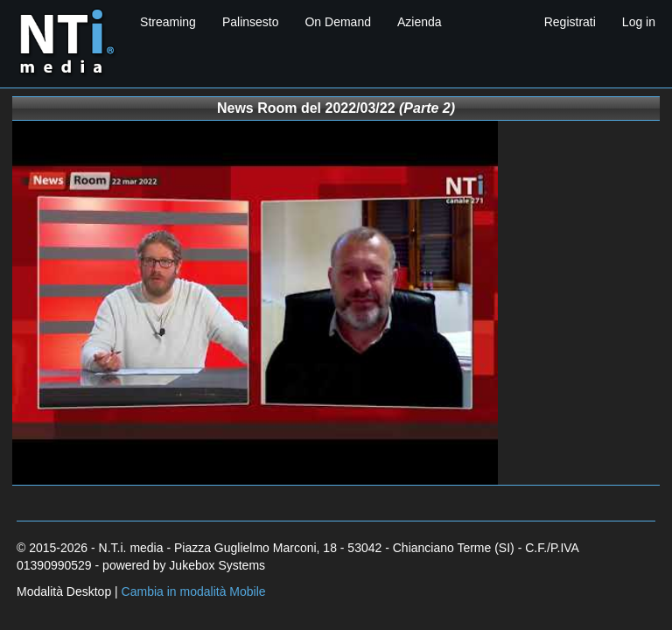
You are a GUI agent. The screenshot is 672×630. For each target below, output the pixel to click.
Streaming (168, 22)
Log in (639, 22)
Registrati (570, 22)
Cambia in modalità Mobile (194, 591)
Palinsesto (251, 22)
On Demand (337, 22)
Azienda (420, 22)
